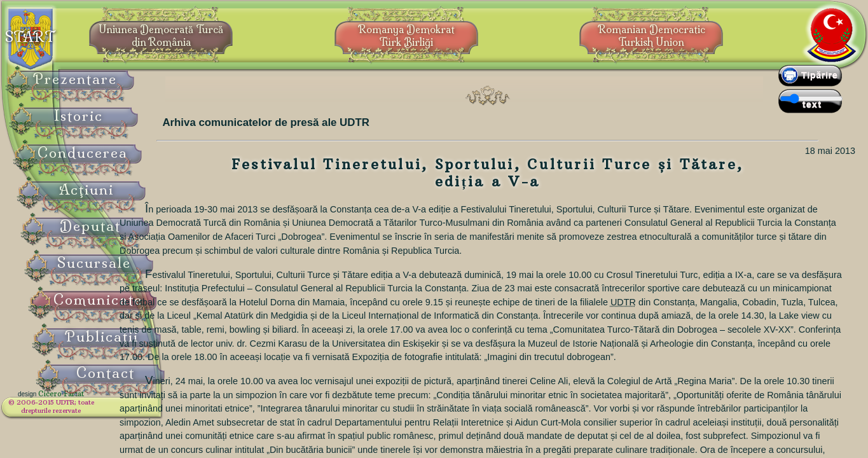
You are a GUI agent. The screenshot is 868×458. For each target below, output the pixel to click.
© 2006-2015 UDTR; (83, 411)
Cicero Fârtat (93, 402)
